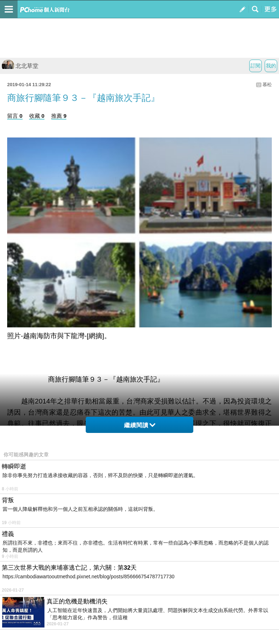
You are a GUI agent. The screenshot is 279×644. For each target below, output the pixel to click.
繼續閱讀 (140, 425)
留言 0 (15, 116)
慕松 (267, 85)
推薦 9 (59, 116)
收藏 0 (37, 116)
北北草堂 (20, 66)
